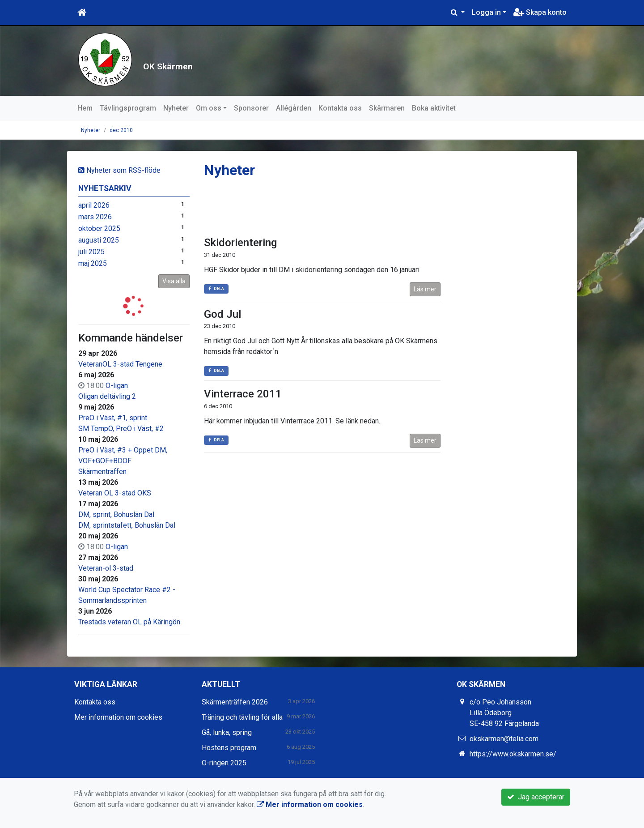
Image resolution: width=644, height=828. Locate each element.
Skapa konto (540, 12)
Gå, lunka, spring (227, 732)
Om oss (209, 108)
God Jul (222, 314)
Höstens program (229, 748)
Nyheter (176, 108)
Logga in (486, 12)
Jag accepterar (536, 797)
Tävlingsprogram (128, 108)
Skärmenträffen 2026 (235, 702)
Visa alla (174, 281)
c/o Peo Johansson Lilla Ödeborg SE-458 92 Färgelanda (504, 713)
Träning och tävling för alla (242, 717)
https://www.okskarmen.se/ (513, 754)
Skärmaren (387, 108)
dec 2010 (121, 130)
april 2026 (94, 205)
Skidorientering (240, 243)
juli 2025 (91, 252)
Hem (85, 108)
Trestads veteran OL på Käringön (129, 622)
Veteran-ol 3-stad (106, 568)
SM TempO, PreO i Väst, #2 (121, 429)
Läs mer (425, 289)
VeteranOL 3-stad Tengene (120, 364)
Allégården (294, 108)
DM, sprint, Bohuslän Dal (116, 514)
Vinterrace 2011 (243, 394)
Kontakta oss (340, 108)
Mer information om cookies (118, 717)
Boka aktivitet (434, 108)
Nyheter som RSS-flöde (119, 170)
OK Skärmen (215, 61)
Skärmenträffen (102, 472)
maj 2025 (93, 263)
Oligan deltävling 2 (107, 396)
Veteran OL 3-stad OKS (115, 493)
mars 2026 (95, 217)
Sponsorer (251, 108)
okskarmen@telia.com (504, 739)
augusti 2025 (99, 240)
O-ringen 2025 (224, 763)
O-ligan (117, 386)
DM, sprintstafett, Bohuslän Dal (127, 525)
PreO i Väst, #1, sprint (113, 418)
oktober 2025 (99, 228)
